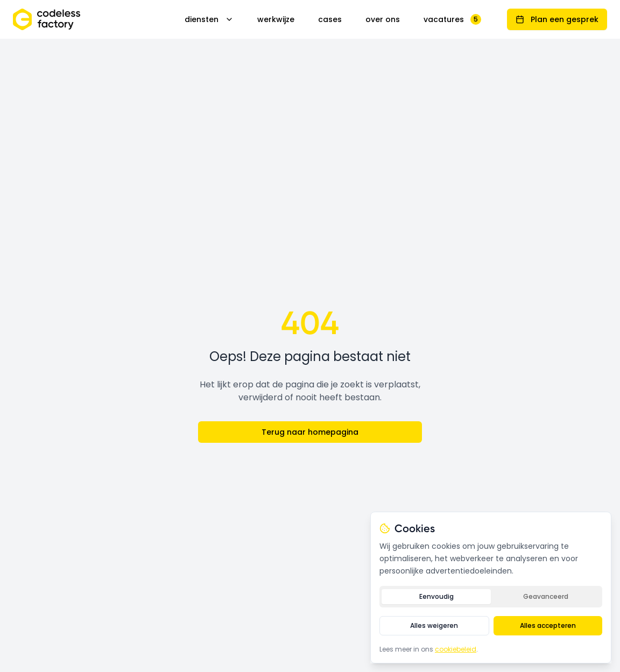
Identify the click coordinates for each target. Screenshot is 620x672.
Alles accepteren (548, 625)
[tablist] (491, 597)
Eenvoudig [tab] (436, 596)
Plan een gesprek (557, 19)
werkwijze (276, 19)
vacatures (452, 19)
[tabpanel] (491, 626)
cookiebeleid (456, 649)
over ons (383, 19)
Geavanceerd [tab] (546, 596)
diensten (209, 19)
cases (330, 19)
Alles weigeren (434, 625)
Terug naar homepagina (310, 432)
